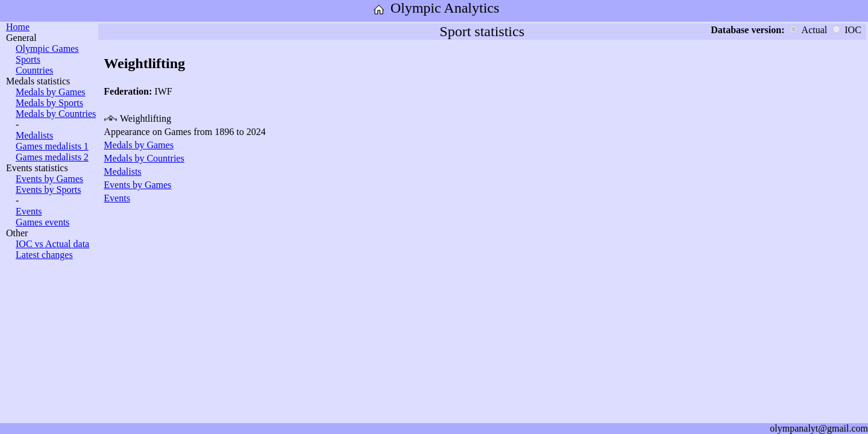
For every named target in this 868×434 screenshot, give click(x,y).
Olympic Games (47, 49)
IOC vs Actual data (52, 244)
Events (29, 211)
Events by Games (49, 179)
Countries (34, 70)
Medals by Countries (56, 114)
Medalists (34, 135)
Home (18, 27)
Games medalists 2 (52, 157)
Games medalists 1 (52, 146)
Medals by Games (51, 92)
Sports (28, 59)
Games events (42, 222)
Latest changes (44, 255)
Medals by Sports (49, 103)
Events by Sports (48, 190)
